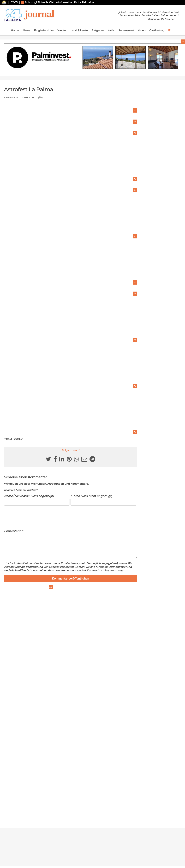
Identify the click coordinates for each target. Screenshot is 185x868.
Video (142, 30)
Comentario (14, 531)
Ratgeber (98, 30)
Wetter (62, 30)
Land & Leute (79, 30)
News (27, 30)
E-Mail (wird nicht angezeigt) (91, 496)
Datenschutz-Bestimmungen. (106, 574)
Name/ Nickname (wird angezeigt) (29, 496)
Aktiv (111, 30)
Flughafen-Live (44, 30)
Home (15, 30)
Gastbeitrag (157, 30)
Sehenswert (126, 30)
